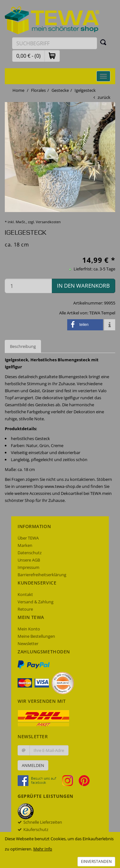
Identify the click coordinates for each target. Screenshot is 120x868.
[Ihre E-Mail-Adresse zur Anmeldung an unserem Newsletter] (49, 750)
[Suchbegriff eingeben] (55, 43)
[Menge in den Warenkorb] (28, 286)
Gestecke (60, 90)
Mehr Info (43, 849)
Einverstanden (96, 861)
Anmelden (33, 765)
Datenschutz (30, 553)
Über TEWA (28, 538)
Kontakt (25, 594)
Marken (25, 545)
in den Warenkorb (83, 286)
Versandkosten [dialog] (48, 222)
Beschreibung (23, 346)
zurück (104, 97)
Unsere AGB (29, 560)
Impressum (28, 567)
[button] (52, 56)
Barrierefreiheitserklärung (42, 575)
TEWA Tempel (102, 313)
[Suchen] (103, 42)
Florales (38, 90)
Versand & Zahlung (36, 602)
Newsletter (28, 644)
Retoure (25, 609)
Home (18, 90)
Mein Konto (29, 629)
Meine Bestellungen (36, 636)
